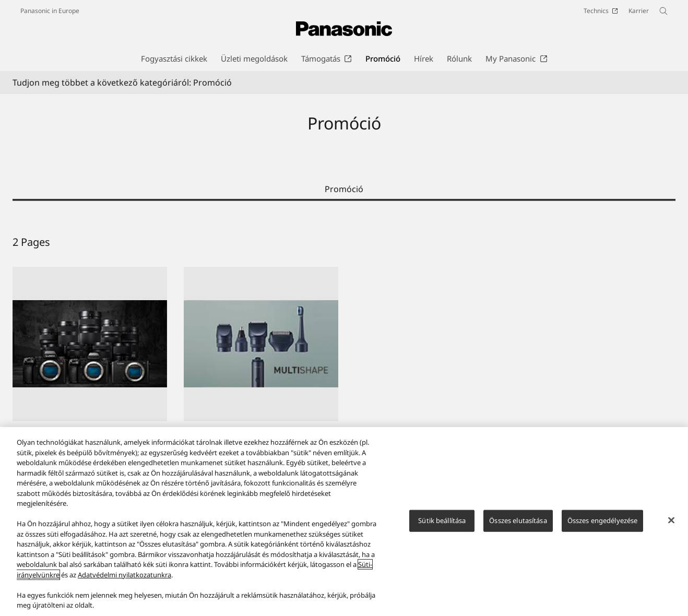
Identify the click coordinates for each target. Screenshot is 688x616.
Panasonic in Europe (50, 11)
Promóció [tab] (344, 189)
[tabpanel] (344, 379)
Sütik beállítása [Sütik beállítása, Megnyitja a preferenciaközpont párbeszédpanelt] (442, 520)
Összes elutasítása (518, 520)
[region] (344, 522)
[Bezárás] (671, 520)
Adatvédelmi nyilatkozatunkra (124, 575)
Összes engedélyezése (603, 520)
